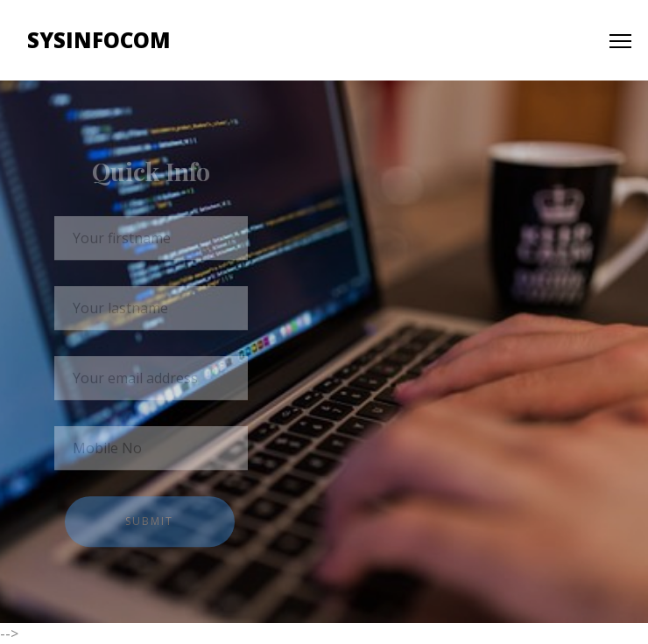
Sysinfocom (99, 40)
